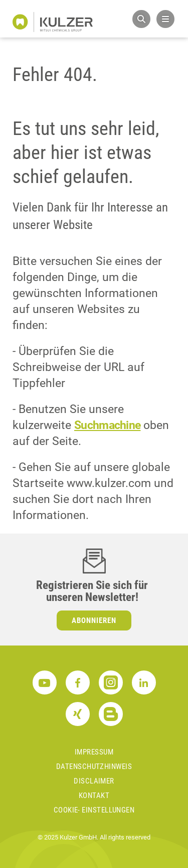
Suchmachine (107, 425)
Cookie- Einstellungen (94, 810)
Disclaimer (94, 781)
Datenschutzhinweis (94, 766)
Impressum (94, 752)
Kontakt (94, 795)
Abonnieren (94, 620)
